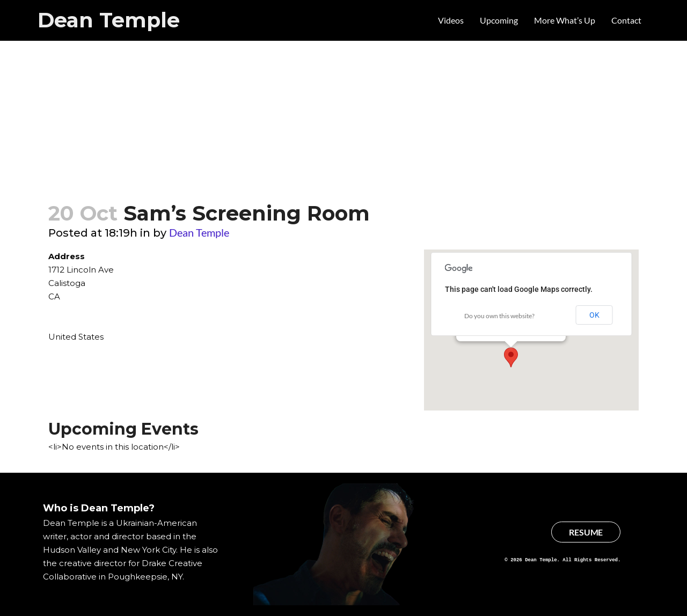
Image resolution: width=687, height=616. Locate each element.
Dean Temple (109, 20)
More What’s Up (565, 20)
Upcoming (499, 20)
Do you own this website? (499, 316)
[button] (511, 357)
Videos (451, 20)
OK (594, 315)
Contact (626, 20)
